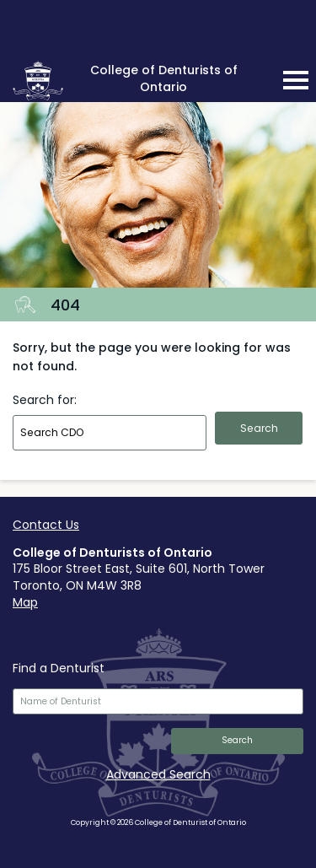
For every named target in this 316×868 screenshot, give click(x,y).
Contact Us (46, 525)
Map (25, 602)
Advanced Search (158, 774)
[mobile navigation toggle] (296, 80)
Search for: (45, 400)
